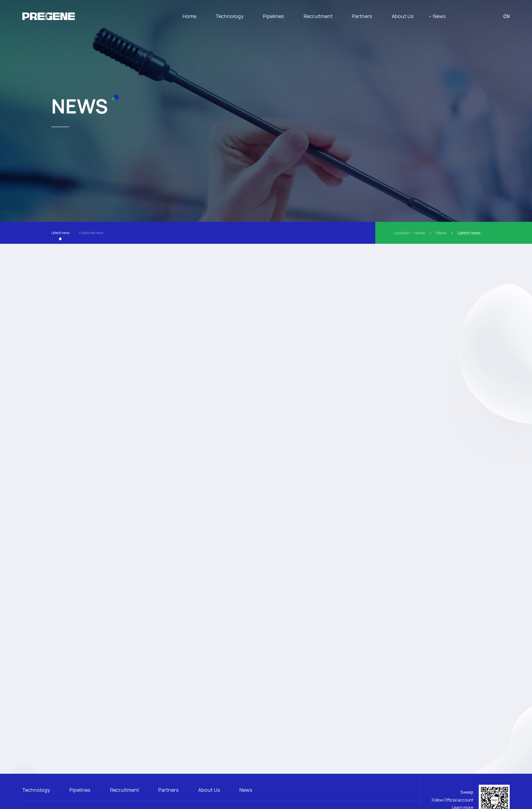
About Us (403, 16)
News (439, 16)
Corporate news (91, 232)
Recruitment (318, 16)
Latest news (60, 232)
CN (507, 16)
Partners (362, 16)
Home (189, 16)
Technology (230, 16)
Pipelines (273, 16)
